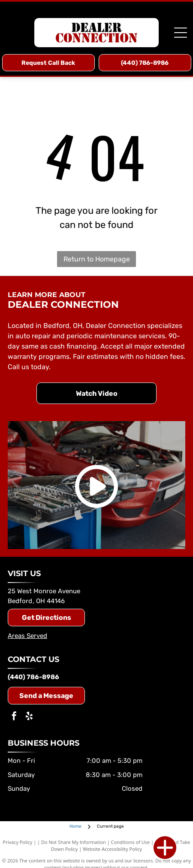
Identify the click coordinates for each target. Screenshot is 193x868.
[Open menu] (181, 33)
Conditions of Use (131, 842)
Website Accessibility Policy (112, 849)
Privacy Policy (18, 842)
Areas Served (27, 636)
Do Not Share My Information (74, 842)
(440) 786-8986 (33, 677)
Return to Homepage (97, 259)
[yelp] (29, 717)
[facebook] (14, 717)
